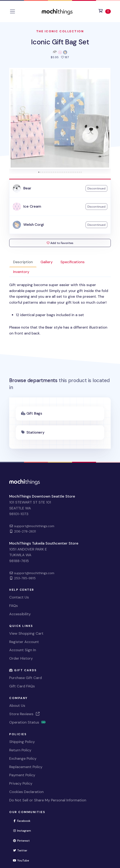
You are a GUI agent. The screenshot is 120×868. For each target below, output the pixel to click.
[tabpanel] (60, 309)
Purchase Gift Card (25, 678)
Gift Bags (34, 413)
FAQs (14, 606)
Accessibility (20, 614)
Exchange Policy (23, 758)
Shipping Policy (22, 742)
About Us (17, 706)
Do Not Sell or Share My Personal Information (48, 800)
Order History (21, 658)
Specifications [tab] (72, 262)
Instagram (24, 830)
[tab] (39, 172)
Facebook (23, 820)
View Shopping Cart (26, 633)
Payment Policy (22, 775)
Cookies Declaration (26, 792)
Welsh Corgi (34, 225)
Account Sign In (23, 650)
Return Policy (20, 750)
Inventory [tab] (21, 272)
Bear (27, 188)
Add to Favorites (60, 243)
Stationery (35, 432)
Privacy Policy (21, 783)
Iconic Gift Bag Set (60, 42)
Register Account (24, 642)
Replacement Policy (26, 767)
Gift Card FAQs (22, 686)
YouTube (23, 860)
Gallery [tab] (47, 262)
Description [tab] (23, 262)
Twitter (22, 850)
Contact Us (19, 597)
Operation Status (27, 722)
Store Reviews (25, 714)
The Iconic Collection (60, 31)
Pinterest (23, 840)
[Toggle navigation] (12, 11)
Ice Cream (32, 206)
